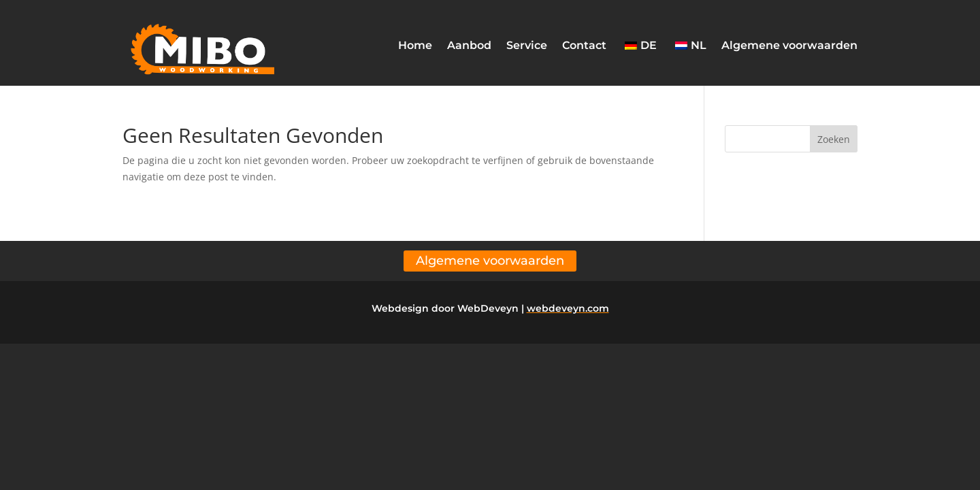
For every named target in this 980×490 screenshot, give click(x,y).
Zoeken (834, 139)
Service (527, 45)
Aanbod (469, 45)
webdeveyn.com (568, 308)
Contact (584, 45)
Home (415, 45)
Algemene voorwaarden (789, 45)
